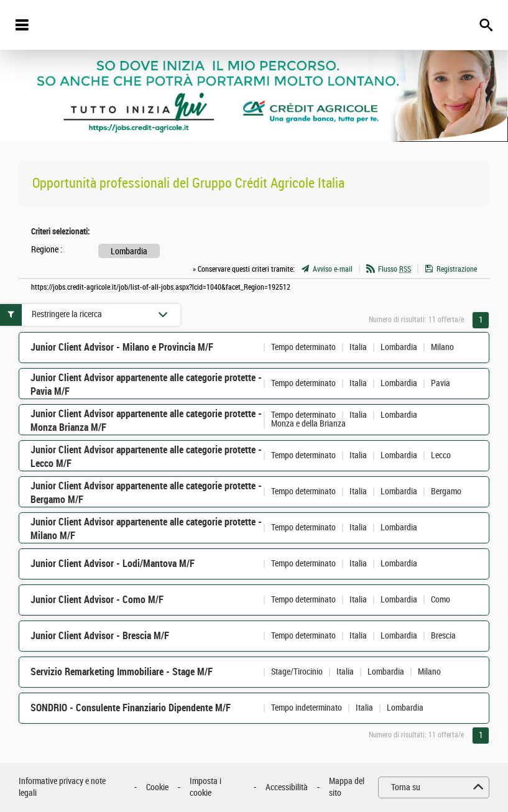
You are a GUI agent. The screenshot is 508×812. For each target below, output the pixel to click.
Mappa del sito (347, 787)
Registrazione (457, 269)
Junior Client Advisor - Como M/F (97, 600)
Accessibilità (287, 787)
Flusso (395, 269)
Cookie (157, 787)
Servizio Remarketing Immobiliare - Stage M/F (122, 672)
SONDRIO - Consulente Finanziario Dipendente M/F (131, 708)
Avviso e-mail (333, 269)
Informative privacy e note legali (62, 787)
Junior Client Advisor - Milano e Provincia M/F (122, 347)
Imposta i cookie (206, 787)
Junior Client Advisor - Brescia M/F (100, 636)
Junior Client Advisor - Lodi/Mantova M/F (113, 564)
